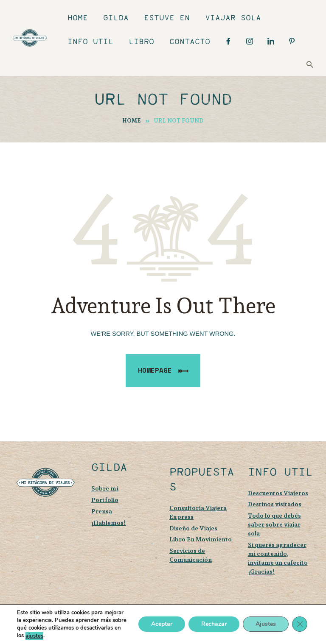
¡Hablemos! (109, 523)
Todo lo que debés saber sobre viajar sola (274, 524)
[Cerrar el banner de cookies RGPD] (300, 624)
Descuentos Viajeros (278, 493)
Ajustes (266, 624)
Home (132, 121)
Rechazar (214, 624)
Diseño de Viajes (193, 528)
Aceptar (162, 624)
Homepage (155, 370)
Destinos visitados (275, 504)
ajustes (34, 636)
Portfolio (105, 500)
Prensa (102, 511)
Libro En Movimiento (201, 539)
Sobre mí (105, 488)
